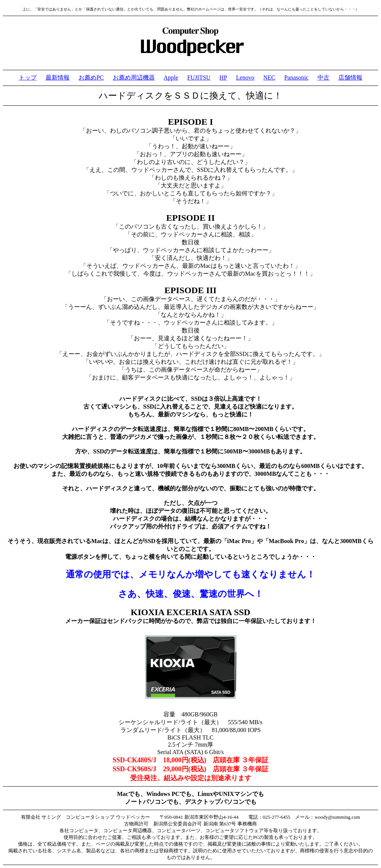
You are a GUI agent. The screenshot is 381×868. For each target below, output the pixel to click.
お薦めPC (91, 77)
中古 (323, 77)
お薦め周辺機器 (134, 77)
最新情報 (58, 77)
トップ (28, 77)
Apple (171, 77)
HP (223, 77)
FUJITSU (199, 77)
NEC (269, 77)
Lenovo (245, 77)
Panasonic (296, 77)
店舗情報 (350, 77)
